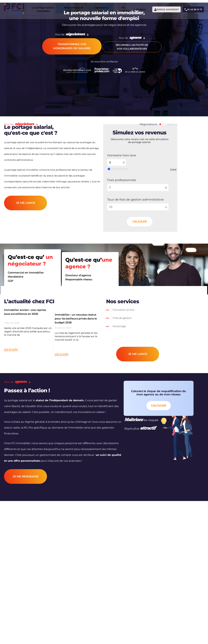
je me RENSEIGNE (30, 571)
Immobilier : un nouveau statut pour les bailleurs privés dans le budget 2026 (83, 380)
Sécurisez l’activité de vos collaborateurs (136, 96)
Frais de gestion (138, 384)
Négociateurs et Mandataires (72, 8)
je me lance (30, 261)
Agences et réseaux (97, 8)
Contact (135, 8)
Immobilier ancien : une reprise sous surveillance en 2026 (30, 378)
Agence (194, 147)
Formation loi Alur (140, 376)
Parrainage (135, 393)
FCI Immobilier (117, 8)
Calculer (150, 471)
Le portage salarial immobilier (45, 8)
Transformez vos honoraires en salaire (72, 96)
